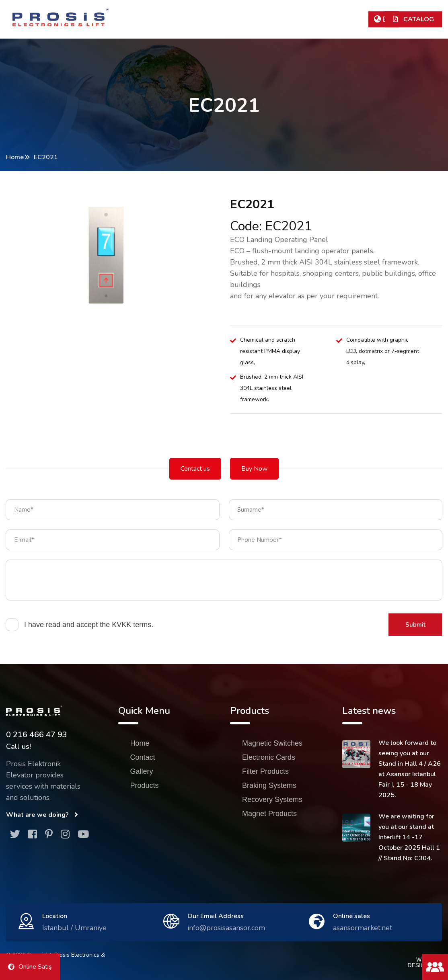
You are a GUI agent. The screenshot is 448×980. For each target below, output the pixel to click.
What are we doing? (42, 815)
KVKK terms (132, 625)
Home (15, 157)
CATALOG (413, 19)
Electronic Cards (269, 757)
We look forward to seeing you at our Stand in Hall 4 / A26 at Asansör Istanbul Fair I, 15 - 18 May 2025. (410, 769)
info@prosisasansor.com (226, 928)
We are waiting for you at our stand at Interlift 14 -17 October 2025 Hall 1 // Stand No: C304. (409, 837)
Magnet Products (269, 814)
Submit (415, 625)
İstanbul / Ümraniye (74, 928)
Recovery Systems (272, 800)
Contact (143, 757)
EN (383, 19)
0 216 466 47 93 (37, 735)
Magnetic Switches (272, 743)
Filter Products (265, 771)
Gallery (142, 771)
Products (145, 785)
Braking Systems (269, 785)
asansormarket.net (363, 928)
